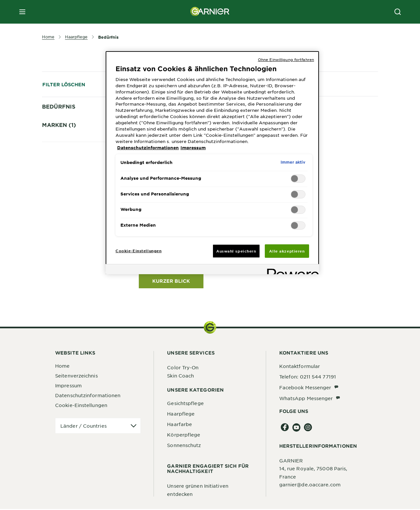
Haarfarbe (179, 425)
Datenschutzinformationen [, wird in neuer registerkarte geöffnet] (148, 148)
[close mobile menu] (22, 12)
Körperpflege (184, 436)
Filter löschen (64, 84)
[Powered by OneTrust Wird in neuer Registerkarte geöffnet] (291, 270)
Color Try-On (183, 368)
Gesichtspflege (185, 404)
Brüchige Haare (70, 118)
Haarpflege (181, 415)
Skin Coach (180, 377)
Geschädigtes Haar (74, 153)
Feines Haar (66, 130)
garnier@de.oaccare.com (310, 485)
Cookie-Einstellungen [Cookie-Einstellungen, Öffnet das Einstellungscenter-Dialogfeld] (138, 251)
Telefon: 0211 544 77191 (308, 377)
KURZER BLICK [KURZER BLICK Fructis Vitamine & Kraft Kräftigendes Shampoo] (171, 282)
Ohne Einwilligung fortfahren (286, 59)
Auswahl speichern (236, 251)
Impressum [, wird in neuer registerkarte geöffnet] (193, 148)
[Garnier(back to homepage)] (210, 12)
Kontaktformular (300, 367)
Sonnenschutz (184, 446)
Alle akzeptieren (287, 251)
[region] (212, 163)
